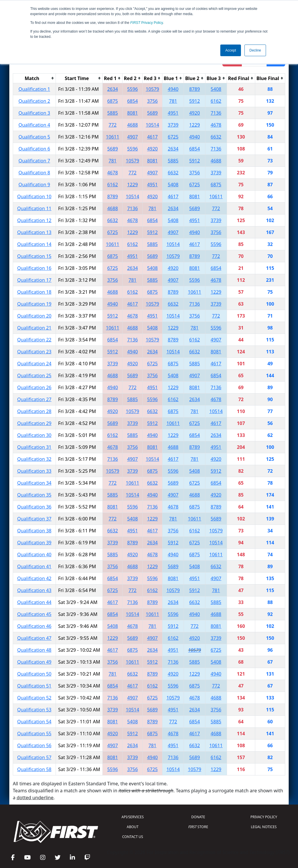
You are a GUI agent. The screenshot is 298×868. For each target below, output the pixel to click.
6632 (216, 137)
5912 (195, 101)
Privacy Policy (147, 23)
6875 (112, 101)
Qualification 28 (34, 411)
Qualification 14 (34, 244)
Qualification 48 (34, 650)
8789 (195, 89)
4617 (152, 137)
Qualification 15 (34, 256)
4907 (133, 137)
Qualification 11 (34, 208)
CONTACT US (133, 837)
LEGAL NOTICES (264, 827)
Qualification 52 (34, 698)
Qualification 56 (34, 745)
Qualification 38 (34, 531)
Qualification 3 (34, 113)
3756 (152, 101)
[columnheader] (34, 78)
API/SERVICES (133, 817)
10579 (152, 89)
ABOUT (133, 827)
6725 (173, 137)
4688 (133, 125)
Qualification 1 (34, 89)
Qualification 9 (34, 185)
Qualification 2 (34, 101)
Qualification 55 (34, 734)
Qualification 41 (34, 566)
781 (173, 101)
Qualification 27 (34, 399)
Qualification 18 (34, 292)
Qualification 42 (34, 578)
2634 (112, 89)
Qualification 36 (34, 507)
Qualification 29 (34, 423)
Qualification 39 (34, 543)
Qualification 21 (34, 328)
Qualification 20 (34, 316)
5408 (216, 89)
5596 (133, 89)
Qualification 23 (34, 352)
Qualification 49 (34, 662)
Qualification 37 (34, 519)
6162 (216, 101)
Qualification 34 (34, 483)
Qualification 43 (34, 590)
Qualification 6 (34, 149)
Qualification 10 (34, 196)
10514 (152, 125)
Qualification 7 (34, 161)
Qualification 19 (34, 304)
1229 (195, 125)
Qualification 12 (34, 220)
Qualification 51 (34, 686)
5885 (112, 113)
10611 (113, 137)
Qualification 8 (34, 173)
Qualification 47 (34, 638)
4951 (173, 113)
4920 (195, 113)
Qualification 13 (34, 232)
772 (112, 125)
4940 (173, 89)
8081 (133, 113)
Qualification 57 (34, 757)
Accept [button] (231, 50)
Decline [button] (255, 50)
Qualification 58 (34, 769)
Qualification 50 (34, 674)
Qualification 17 (34, 280)
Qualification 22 (34, 340)
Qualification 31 (34, 447)
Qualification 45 (34, 614)
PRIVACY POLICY (264, 817)
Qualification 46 (34, 626)
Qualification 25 (34, 375)
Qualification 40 (34, 555)
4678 (216, 125)
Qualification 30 (34, 435)
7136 (216, 113)
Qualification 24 (34, 364)
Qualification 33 (34, 471)
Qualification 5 (34, 137)
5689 (152, 113)
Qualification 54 (34, 722)
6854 (133, 101)
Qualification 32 (34, 459)
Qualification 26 (34, 387)
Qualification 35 (34, 495)
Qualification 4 (34, 125)
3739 (173, 125)
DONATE (198, 817)
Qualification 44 (34, 602)
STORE (198, 827)
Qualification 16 (34, 268)
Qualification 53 (34, 710)
